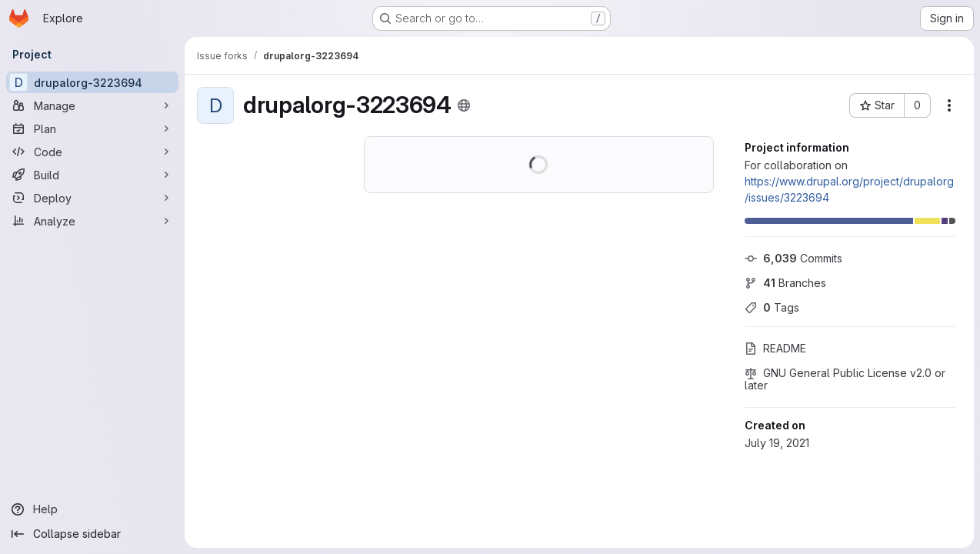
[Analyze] (92, 221)
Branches (785, 283)
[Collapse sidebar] (92, 534)
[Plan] (92, 128)
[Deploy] (92, 198)
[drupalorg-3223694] (92, 82)
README (775, 348)
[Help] (92, 509)
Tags (772, 307)
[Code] (92, 152)
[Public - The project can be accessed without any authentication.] (464, 105)
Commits (793, 258)
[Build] (92, 175)
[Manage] (92, 105)
